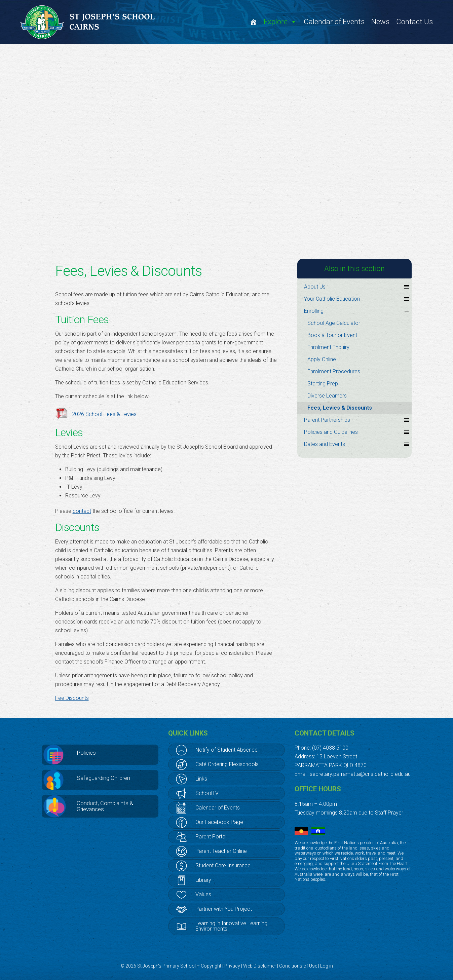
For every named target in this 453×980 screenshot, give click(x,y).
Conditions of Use (298, 966)
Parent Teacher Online (221, 851)
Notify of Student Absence (227, 750)
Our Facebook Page (219, 822)
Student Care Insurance (223, 865)
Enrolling (357, 311)
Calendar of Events (334, 22)
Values (203, 894)
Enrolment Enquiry (328, 347)
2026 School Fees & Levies (104, 414)
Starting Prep (323, 384)
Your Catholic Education (357, 299)
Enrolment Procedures (334, 371)
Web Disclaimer (260, 966)
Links (201, 779)
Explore (280, 22)
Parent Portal (211, 837)
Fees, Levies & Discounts (340, 408)
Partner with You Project (224, 909)
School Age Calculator (334, 323)
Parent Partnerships (357, 420)
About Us (357, 287)
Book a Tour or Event (332, 335)
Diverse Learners (327, 396)
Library (203, 880)
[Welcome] (253, 22)
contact (82, 511)
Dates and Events (357, 444)
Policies (86, 753)
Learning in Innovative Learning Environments (231, 926)
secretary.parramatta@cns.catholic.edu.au (360, 774)
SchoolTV (207, 793)
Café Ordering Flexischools (227, 764)
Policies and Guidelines (357, 432)
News (380, 22)
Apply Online (322, 359)
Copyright (211, 966)
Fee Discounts (72, 698)
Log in (327, 966)
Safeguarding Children (103, 778)
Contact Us (414, 22)
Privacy (232, 966)
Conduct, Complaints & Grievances (105, 806)
